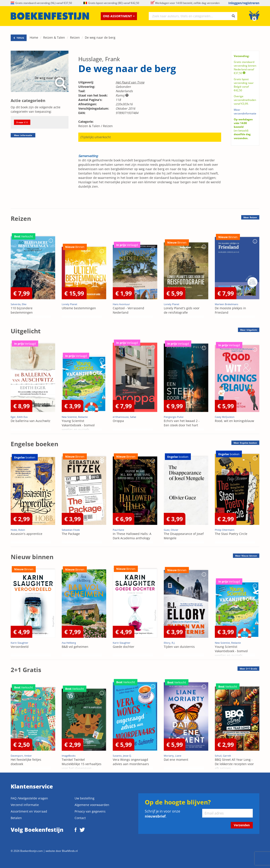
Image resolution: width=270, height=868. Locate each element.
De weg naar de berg (100, 37)
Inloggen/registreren (244, 3)
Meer (250, 217)
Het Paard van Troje (130, 82)
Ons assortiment (119, 16)
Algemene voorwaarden (92, 805)
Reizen (75, 37)
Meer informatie (23, 135)
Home (34, 37)
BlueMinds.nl (70, 851)
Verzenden (242, 825)
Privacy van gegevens (90, 811)
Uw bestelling (85, 798)
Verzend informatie (25, 805)
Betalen (16, 818)
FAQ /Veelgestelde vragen (29, 798)
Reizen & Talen (54, 37)
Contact (80, 818)
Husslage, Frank (99, 59)
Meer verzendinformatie (245, 112)
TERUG (19, 38)
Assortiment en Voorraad (29, 811)
